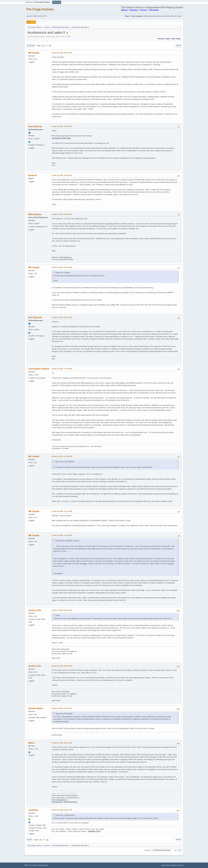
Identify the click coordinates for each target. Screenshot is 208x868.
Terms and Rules (171, 865)
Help (163, 865)
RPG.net (121, 420)
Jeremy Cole (35, 610)
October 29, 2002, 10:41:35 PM (62, 267)
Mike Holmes (35, 214)
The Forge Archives (40, 9)
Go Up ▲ (181, 865)
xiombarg (33, 810)
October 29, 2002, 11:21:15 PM (62, 511)
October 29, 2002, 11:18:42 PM (62, 456)
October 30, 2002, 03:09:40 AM (62, 666)
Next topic (176, 39)
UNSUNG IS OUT (95, 831)
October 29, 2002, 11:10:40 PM (62, 369)
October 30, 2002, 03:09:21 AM (62, 610)
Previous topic (164, 39)
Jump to (147, 850)
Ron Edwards (35, 126)
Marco (32, 743)
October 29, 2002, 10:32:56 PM (62, 175)
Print (178, 46)
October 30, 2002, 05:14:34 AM (62, 743)
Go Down (31, 46)
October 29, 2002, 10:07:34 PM (62, 53)
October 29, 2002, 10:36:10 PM (62, 214)
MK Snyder (34, 53)
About (124, 10)
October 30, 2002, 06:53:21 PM (62, 810)
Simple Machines (42, 865)
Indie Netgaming (65, 257)
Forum (144, 10)
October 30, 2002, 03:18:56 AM (62, 708)
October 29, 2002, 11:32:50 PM (62, 535)
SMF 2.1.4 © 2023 (30, 865)
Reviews (154, 10)
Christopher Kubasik (39, 369)
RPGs (62, 829)
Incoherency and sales (61, 138)
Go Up (29, 840)
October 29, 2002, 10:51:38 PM (62, 317)
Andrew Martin (36, 708)
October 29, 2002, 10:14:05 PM (62, 126)
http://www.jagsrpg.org (59, 800)
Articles (134, 10)
